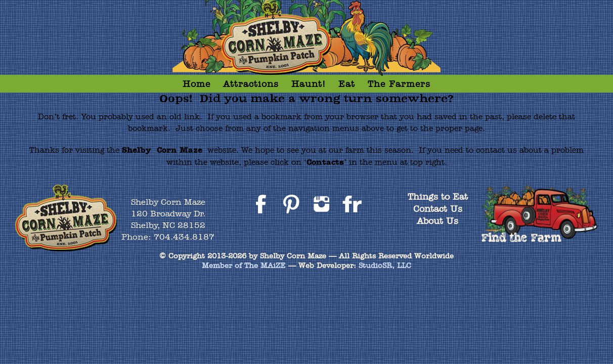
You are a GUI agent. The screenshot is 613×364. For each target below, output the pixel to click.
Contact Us (438, 209)
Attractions (251, 84)
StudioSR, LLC (385, 265)
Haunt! (309, 84)
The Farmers (399, 84)
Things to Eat (438, 196)
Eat (347, 84)
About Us (437, 221)
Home (196, 84)
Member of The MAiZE (244, 265)
